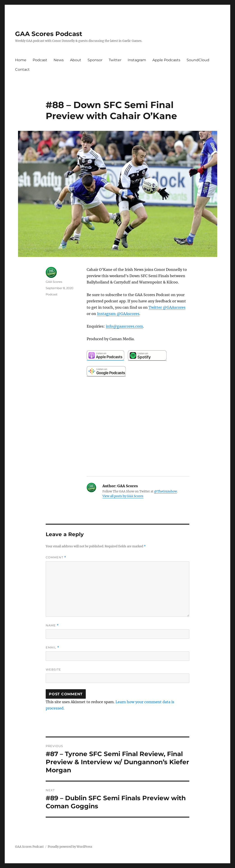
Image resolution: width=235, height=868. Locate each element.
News (59, 60)
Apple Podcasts (166, 60)
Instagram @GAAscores (118, 314)
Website (53, 669)
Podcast (40, 60)
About (76, 60)
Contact (22, 69)
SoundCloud (198, 60)
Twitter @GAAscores (167, 307)
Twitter (115, 60)
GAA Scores (54, 282)
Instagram (137, 60)
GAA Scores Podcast (49, 34)
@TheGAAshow (165, 491)
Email (52, 647)
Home (21, 60)
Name (52, 625)
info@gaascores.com (124, 326)
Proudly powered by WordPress (70, 847)
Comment (56, 557)
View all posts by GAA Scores (123, 496)
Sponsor (95, 60)
